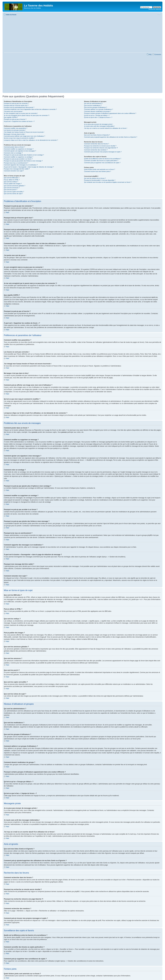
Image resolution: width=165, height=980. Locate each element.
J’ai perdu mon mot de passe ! (13, 111)
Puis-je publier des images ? (13, 184)
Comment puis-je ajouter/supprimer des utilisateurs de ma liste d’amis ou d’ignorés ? (111, 137)
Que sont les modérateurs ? (93, 105)
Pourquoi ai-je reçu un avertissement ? (16, 163)
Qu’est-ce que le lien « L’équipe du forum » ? (98, 117)
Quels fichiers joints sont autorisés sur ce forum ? (100, 169)
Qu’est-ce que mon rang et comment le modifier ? (19, 138)
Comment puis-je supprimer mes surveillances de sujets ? (102, 163)
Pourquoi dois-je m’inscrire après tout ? (16, 105)
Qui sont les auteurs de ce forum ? (95, 178)
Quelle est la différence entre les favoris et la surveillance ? (103, 159)
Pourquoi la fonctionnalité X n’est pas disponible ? (100, 180)
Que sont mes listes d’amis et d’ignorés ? (97, 135)
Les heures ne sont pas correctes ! (15, 130)
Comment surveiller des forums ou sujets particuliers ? (101, 161)
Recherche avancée (155, 9)
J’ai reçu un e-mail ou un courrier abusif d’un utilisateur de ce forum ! (106, 128)
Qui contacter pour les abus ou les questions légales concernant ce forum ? (108, 182)
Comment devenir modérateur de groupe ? (97, 111)
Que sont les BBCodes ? (12, 178)
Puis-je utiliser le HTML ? (12, 180)
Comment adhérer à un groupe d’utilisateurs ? (98, 109)
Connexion (158, 54)
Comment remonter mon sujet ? (14, 171)
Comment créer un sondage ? (13, 153)
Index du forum (11, 15)
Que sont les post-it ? (11, 190)
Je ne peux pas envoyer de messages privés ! (98, 124)
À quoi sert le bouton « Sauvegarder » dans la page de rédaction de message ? (29, 167)
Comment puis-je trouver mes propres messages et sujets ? (103, 152)
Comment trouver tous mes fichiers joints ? (97, 171)
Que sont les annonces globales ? (15, 186)
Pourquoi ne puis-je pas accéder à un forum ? (18, 159)
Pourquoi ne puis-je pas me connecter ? (16, 103)
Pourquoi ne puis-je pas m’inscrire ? (15, 119)
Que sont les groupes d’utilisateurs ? (96, 107)
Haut (7, 212)
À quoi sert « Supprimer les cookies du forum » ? (19, 121)
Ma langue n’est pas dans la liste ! (15, 134)
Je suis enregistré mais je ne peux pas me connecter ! (21, 113)
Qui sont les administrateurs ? (93, 103)
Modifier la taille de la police (159, 14)
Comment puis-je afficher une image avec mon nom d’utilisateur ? (24, 136)
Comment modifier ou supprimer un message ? (19, 149)
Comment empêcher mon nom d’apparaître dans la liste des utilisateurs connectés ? (30, 109)
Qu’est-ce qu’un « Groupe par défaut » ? (97, 115)
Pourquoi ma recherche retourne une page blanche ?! (101, 148)
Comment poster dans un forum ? (14, 147)
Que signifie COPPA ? (11, 117)
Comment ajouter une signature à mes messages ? (20, 151)
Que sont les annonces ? (12, 188)
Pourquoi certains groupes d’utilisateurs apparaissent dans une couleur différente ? (110, 113)
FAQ (150, 54)
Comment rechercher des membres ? (96, 150)
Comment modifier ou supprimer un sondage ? (18, 157)
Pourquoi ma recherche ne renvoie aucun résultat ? (100, 146)
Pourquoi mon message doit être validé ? (17, 169)
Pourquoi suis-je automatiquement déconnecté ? (19, 107)
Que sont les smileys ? (11, 182)
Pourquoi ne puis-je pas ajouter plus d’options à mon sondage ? (24, 155)
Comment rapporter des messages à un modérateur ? (21, 165)
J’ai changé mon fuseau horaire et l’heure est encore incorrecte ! (24, 132)
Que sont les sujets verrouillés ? (14, 192)
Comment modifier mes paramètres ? (16, 128)
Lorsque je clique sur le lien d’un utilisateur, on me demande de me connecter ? (31, 140)
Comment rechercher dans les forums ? (96, 144)
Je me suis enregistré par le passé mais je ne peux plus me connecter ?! (27, 115)
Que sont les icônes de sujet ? (13, 194)
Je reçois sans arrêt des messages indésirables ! (99, 126)
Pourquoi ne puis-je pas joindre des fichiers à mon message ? (23, 161)
